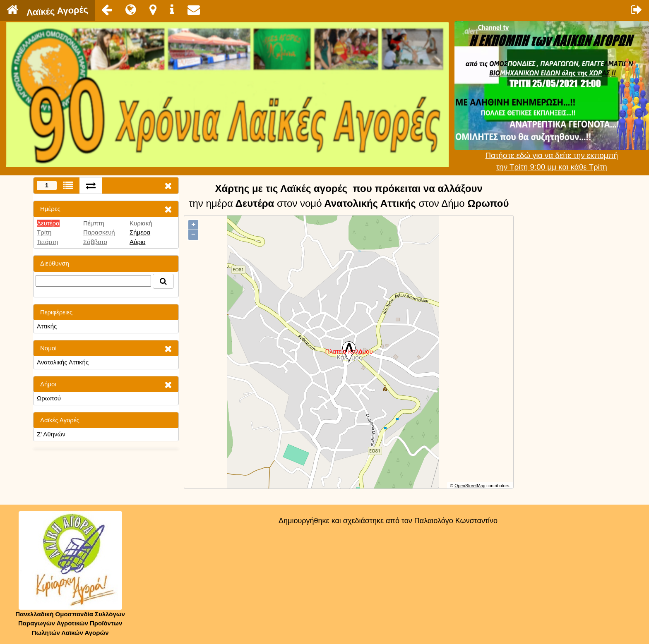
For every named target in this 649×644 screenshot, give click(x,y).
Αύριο (137, 242)
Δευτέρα (48, 223)
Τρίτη (44, 232)
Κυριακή (141, 223)
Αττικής (47, 326)
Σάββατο (95, 242)
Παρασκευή (99, 232)
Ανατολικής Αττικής (63, 362)
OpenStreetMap (470, 486)
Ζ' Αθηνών (51, 434)
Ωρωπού (49, 398)
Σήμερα (140, 232)
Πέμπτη (94, 223)
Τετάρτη (47, 242)
